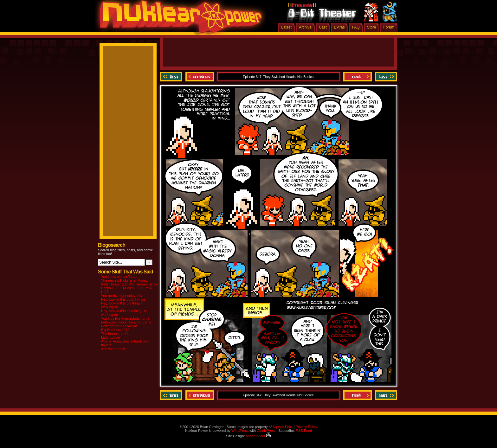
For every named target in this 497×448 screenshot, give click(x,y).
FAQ (356, 27)
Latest (286, 27)
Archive (305, 27)
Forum (389, 27)
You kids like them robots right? (125, 318)
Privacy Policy (306, 427)
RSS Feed (304, 431)
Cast (323, 27)
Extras (339, 27)
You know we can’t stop (119, 277)
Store (372, 27)
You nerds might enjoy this (122, 296)
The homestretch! (115, 334)
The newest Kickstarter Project (125, 280)
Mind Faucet (258, 436)
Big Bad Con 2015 (115, 330)
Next (358, 77)
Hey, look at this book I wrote (123, 299)
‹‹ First (172, 77)
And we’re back (113, 349)
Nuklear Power (179, 19)
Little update (111, 337)
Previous (200, 77)
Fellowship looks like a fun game (126, 322)
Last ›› (385, 77)
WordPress (240, 431)
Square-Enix (282, 427)
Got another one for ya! (119, 326)
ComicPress (266, 431)
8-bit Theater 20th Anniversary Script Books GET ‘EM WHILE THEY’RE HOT (129, 288)
